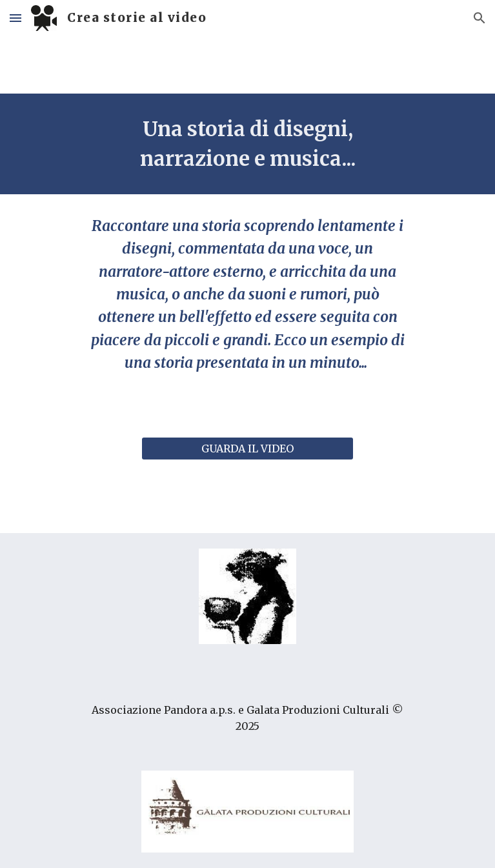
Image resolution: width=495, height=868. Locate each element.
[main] (247, 144)
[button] (15, 18)
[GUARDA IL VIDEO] (247, 449)
